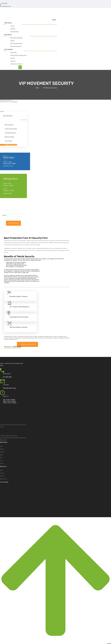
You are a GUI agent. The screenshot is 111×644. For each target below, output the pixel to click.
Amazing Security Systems (19, 317)
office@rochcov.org (9, 388)
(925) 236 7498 (9, 164)
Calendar (2, 473)
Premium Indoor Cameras (18, 296)
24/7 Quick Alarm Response (19, 307)
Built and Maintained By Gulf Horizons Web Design (13, 438)
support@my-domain (8, 166)
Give (1, 460)
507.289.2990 (7, 377)
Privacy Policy (3, 440)
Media (1, 455)
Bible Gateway (3, 479)
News (1, 458)
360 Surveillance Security (18, 327)
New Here (2, 452)
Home (37, 88)
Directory (2, 476)
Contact (2, 463)
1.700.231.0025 (17, 347)
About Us (2, 449)
